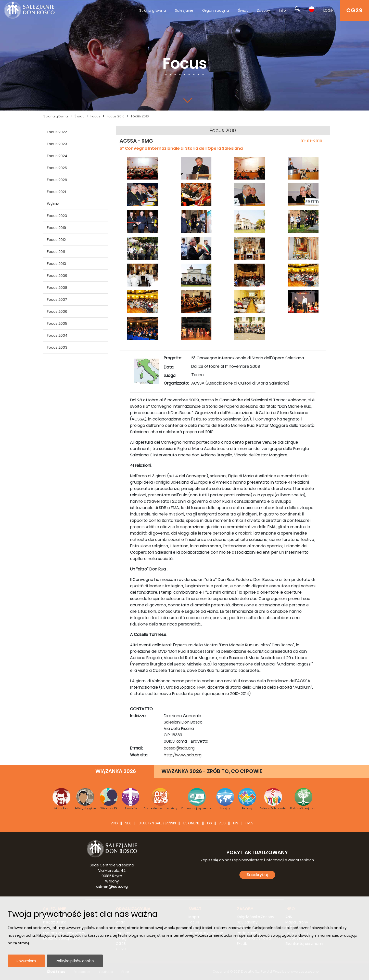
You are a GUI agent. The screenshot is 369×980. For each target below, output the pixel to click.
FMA (249, 823)
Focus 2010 (116, 116)
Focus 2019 (56, 228)
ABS (222, 823)
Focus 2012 (56, 240)
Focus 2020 (57, 216)
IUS (236, 823)
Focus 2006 (57, 311)
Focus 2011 (56, 252)
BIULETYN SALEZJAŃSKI (157, 823)
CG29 (354, 10)
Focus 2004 (57, 335)
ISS (209, 823)
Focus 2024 (57, 156)
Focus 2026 (57, 180)
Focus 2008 (57, 288)
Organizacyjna (216, 10)
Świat (243, 10)
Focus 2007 (57, 300)
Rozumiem (26, 961)
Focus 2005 (57, 323)
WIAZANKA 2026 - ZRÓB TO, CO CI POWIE (212, 771)
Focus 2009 (57, 276)
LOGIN (328, 10)
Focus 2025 (57, 168)
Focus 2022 (57, 132)
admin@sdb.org (112, 887)
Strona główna (153, 10)
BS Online (192, 823)
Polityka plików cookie (75, 961)
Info (282, 10)
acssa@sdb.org (179, 748)
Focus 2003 (57, 347)
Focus (95, 116)
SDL (128, 823)
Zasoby (263, 10)
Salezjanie (184, 10)
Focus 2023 (57, 144)
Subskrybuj (257, 875)
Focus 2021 (56, 192)
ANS (114, 823)
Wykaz (53, 204)
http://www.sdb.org (183, 755)
